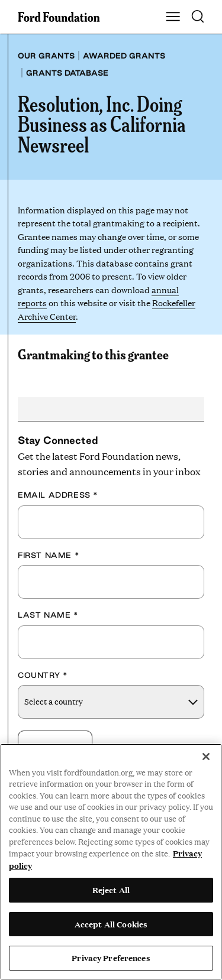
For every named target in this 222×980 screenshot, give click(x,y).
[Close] (206, 757)
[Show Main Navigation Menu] (173, 17)
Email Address (58, 495)
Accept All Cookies (111, 924)
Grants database (67, 73)
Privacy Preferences (111, 958)
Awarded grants (124, 56)
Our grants (46, 56)
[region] (111, 862)
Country (43, 675)
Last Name (48, 615)
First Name (49, 555)
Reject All (111, 890)
